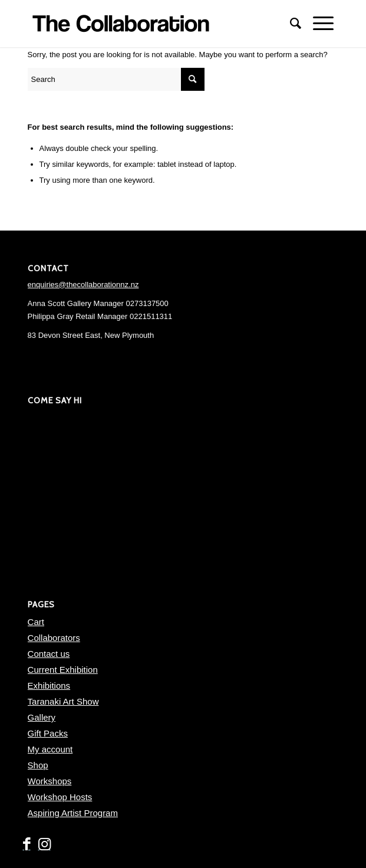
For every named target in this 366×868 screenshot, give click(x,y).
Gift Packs (48, 733)
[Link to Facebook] (27, 844)
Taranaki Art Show (63, 701)
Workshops (50, 781)
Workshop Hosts (60, 797)
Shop (38, 765)
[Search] (290, 24)
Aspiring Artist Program (73, 813)
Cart (36, 622)
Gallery (42, 717)
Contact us (49, 654)
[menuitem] (290, 24)
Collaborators (54, 638)
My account (50, 749)
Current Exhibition (63, 670)
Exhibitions (49, 685)
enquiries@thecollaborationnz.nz (83, 285)
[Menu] (317, 24)
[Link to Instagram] (44, 844)
